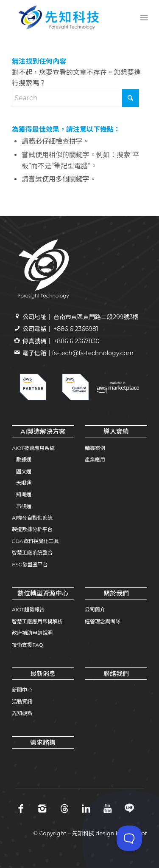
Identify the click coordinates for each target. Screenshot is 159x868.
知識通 (24, 494)
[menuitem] (143, 17)
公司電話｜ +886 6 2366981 (60, 329)
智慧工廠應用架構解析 (37, 621)
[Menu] (143, 17)
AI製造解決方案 (43, 431)
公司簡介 (95, 609)
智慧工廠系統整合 (32, 553)
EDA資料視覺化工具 (35, 541)
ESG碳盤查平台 (30, 564)
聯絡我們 (116, 674)
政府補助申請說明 (32, 633)
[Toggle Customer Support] (129, 838)
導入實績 (116, 431)
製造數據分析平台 (32, 529)
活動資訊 (22, 702)
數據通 (24, 459)
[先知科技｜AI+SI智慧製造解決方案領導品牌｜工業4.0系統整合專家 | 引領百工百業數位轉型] (66, 17)
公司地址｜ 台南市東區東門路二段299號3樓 (81, 317)
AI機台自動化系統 (32, 518)
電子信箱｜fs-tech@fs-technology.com (78, 353)
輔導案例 (95, 448)
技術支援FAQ (28, 645)
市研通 (24, 506)
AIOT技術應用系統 (33, 448)
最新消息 (43, 674)
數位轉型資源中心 (43, 593)
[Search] (75, 98)
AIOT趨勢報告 (28, 609)
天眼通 (24, 483)
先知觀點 (22, 713)
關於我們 (116, 593)
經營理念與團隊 (103, 621)
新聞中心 (22, 690)
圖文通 (24, 471)
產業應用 (95, 459)
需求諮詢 (43, 742)
